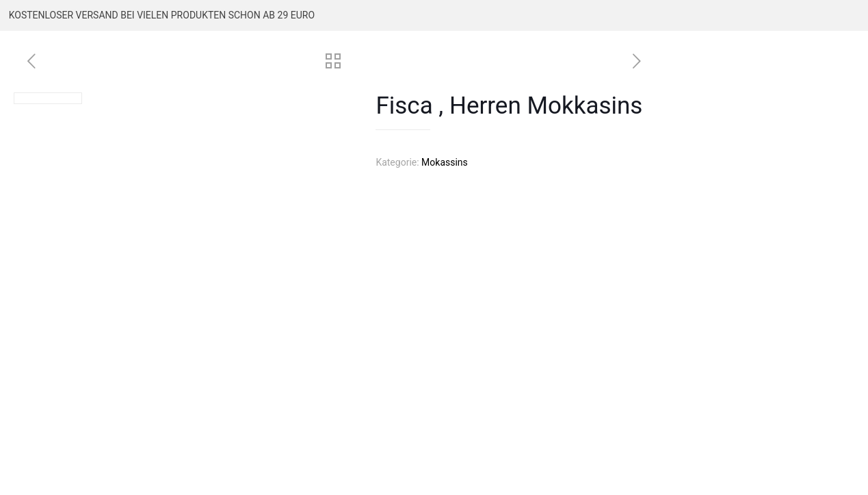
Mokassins (445, 162)
